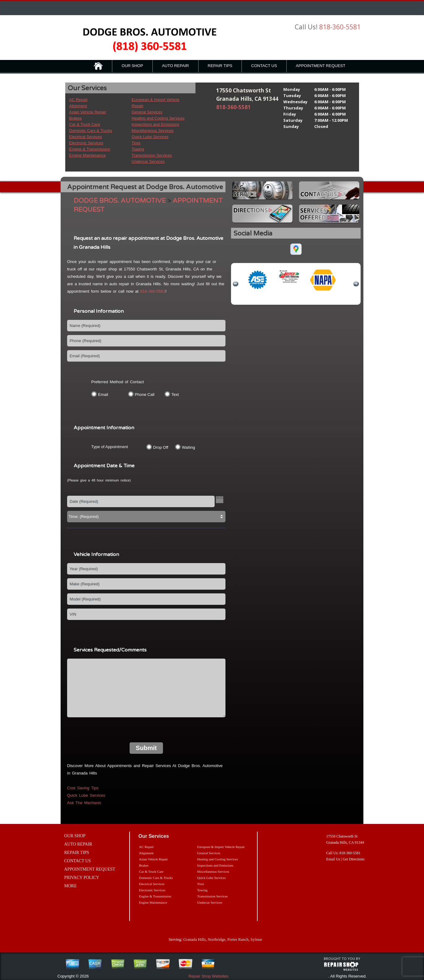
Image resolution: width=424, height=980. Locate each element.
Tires (136, 143)
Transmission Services (152, 155)
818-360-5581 (340, 27)
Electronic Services (86, 143)
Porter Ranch (238, 939)
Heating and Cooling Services (158, 118)
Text (175, 395)
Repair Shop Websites (208, 976)
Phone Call (145, 395)
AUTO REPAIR (176, 66)
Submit (146, 748)
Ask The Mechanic (84, 803)
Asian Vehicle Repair (88, 112)
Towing (138, 149)
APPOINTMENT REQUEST (321, 66)
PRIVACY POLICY (82, 878)
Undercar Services (148, 161)
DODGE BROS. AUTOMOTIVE (120, 201)
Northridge (217, 939)
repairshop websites (341, 966)
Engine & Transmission (90, 149)
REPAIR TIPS (220, 66)
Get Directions (353, 859)
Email (103, 395)
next (356, 284)
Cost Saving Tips (83, 788)
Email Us (333, 859)
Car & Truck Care (85, 124)
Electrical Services (86, 137)
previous (236, 284)
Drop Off (161, 447)
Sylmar (256, 939)
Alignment (78, 106)
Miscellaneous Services (153, 131)
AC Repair (79, 100)
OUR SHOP (132, 66)
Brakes (75, 118)
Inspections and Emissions (156, 124)
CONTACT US (264, 66)
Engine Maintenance (88, 155)
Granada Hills (195, 939)
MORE (71, 886)
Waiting (188, 447)
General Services (147, 112)
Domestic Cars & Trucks (91, 131)
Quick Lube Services (150, 137)
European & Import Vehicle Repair (221, 847)
